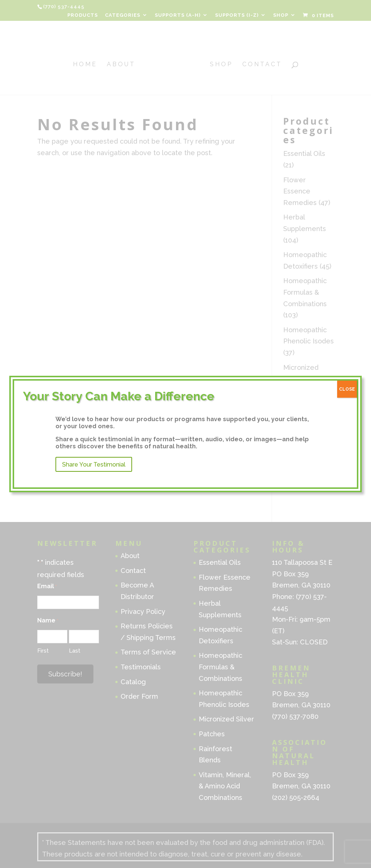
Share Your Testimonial (94, 465)
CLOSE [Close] (347, 389)
